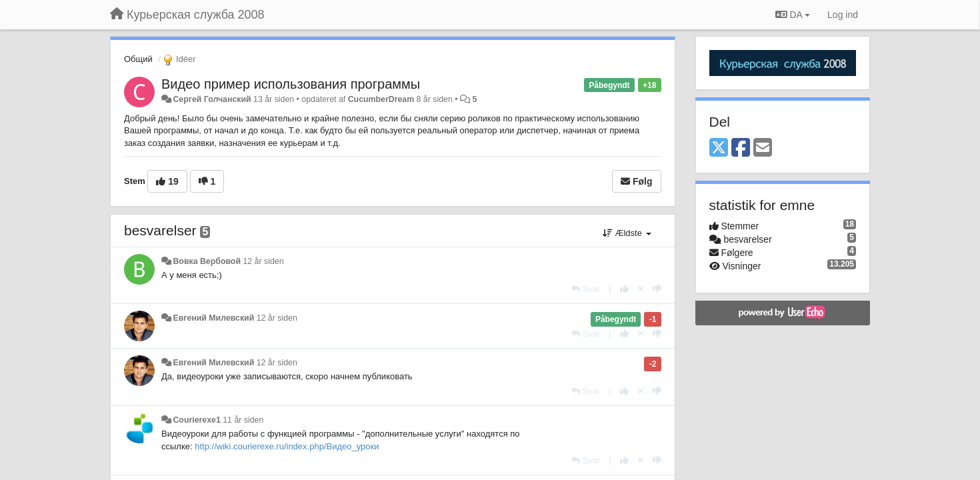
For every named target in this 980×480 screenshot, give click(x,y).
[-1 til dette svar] (657, 289)
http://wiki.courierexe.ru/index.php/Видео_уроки (287, 446)
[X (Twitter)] (719, 148)
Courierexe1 (196, 420)
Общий (138, 59)
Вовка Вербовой (207, 261)
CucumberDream (381, 99)
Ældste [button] (627, 233)
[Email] (763, 148)
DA (793, 15)
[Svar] (586, 289)
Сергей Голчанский (212, 99)
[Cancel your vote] (641, 289)
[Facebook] (741, 148)
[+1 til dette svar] (624, 289)
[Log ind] (843, 15)
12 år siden (263, 261)
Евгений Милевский (213, 318)
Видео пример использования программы (291, 84)
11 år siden (243, 420)
